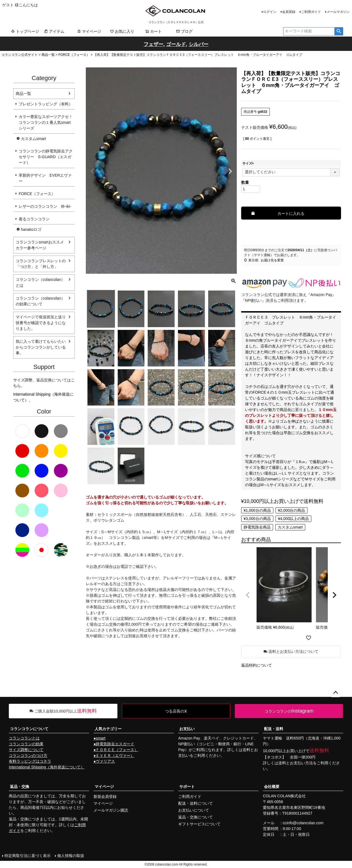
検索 (339, 31)
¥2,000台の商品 (292, 510)
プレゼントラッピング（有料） (46, 104)
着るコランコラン (34, 219)
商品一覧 (48, 55)
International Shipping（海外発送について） (47, 767)
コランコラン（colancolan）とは (40, 282)
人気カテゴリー (108, 729)
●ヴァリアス (104, 761)
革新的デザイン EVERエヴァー (45, 178)
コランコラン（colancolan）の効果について (40, 301)
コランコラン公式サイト (20, 55)
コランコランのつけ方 (28, 755)
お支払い (187, 729)
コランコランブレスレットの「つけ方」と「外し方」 (41, 264)
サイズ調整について (26, 750)
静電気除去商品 (257, 527)
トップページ (25, 31)
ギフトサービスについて (199, 824)
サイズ (249, 163)
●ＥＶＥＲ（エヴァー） (114, 755)
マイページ (89, 31)
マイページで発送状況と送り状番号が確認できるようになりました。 (41, 323)
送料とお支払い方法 (296, 763)
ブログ (184, 31)
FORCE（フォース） (74, 55)
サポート (187, 787)
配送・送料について (196, 803)
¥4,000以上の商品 (294, 519)
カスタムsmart (33, 139)
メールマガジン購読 (111, 810)
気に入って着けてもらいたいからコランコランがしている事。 (41, 347)
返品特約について (257, 665)
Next (230, 171)
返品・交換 (20, 787)
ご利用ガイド (311, 12)
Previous (92, 171)
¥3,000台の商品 (257, 519)
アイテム (54, 31)
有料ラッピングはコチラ (30, 761)
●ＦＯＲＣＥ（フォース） (116, 750)
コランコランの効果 (26, 744)
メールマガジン (338, 12)
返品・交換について (196, 817)
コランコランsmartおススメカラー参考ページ (40, 245)
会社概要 (272, 787)
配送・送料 (274, 729)
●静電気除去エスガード (114, 744)
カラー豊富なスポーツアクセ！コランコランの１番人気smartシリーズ (46, 122)
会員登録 (289, 12)
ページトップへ (335, 693)
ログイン (270, 12)
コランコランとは (24, 738)
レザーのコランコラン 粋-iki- (45, 206)
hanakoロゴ (31, 229)
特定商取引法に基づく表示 (28, 856)
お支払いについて (194, 810)
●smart (99, 738)
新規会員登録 (105, 796)
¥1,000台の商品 (257, 510)
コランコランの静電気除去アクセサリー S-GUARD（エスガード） (46, 157)
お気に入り (122, 31)
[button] (248, 595)
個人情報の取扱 (71, 856)
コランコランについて (29, 729)
